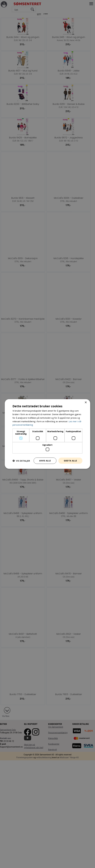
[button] (21, 461)
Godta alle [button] (70, 460)
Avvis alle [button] (45, 460)
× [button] (86, 403)
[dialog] (48, 434)
